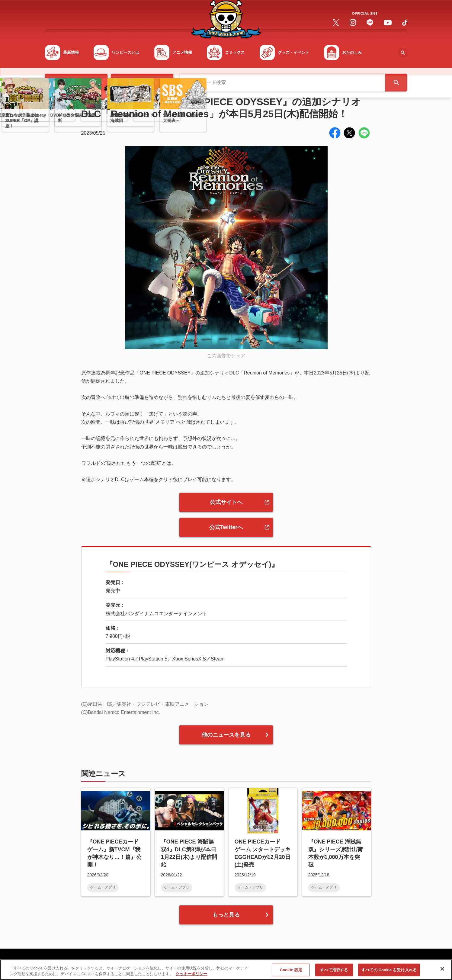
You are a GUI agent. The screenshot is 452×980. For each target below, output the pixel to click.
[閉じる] (442, 972)
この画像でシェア (226, 356)
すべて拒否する (334, 972)
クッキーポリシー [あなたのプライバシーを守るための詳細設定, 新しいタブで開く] (191, 977)
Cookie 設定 (291, 972)
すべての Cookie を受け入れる (389, 972)
